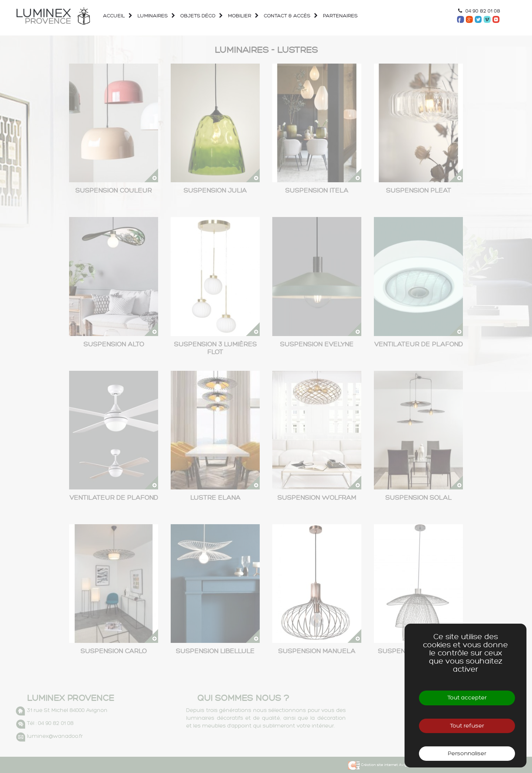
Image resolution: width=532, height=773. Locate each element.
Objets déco (193, 16)
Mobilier (235, 16)
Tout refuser (467, 726)
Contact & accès (283, 16)
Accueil (114, 16)
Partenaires (336, 16)
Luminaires (148, 16)
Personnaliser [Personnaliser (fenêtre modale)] (467, 754)
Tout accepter (467, 698)
